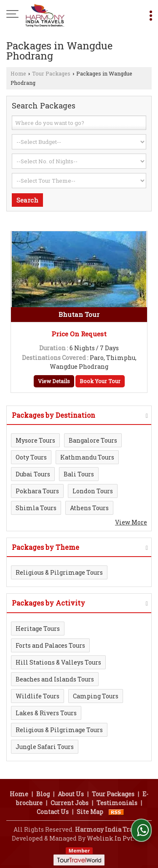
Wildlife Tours (37, 696)
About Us (71, 794)
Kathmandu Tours (87, 457)
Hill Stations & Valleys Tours (58, 662)
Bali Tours (79, 474)
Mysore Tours (35, 440)
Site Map (90, 812)
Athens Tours (89, 508)
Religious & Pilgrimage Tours (59, 572)
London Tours (93, 491)
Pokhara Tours (37, 491)
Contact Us (53, 812)
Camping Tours (96, 696)
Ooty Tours (31, 457)
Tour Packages (51, 73)
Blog (43, 794)
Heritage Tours (38, 629)
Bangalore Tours (93, 440)
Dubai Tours (33, 474)
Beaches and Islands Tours (55, 679)
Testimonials (117, 803)
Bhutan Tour (79, 314)
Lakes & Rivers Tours (46, 713)
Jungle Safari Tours (45, 747)
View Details (54, 381)
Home (18, 73)
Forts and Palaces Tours (50, 645)
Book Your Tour (100, 381)
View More (131, 522)
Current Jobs (70, 803)
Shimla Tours (36, 508)
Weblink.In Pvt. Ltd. (117, 838)
